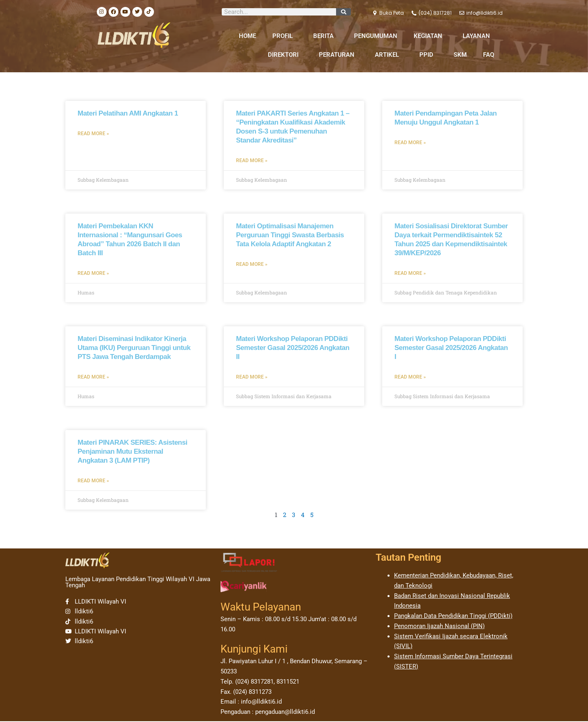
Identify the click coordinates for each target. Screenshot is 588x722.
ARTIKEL (389, 55)
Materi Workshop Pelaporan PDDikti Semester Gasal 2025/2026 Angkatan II (293, 348)
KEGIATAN (430, 36)
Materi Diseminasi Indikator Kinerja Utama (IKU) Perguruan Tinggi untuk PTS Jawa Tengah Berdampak (134, 348)
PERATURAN (339, 55)
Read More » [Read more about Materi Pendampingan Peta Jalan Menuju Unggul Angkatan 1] (410, 143)
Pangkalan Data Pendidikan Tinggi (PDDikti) (453, 617)
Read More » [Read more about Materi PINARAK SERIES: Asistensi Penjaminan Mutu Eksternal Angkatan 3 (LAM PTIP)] (93, 481)
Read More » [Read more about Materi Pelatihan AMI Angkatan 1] (93, 134)
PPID (428, 55)
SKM (460, 55)
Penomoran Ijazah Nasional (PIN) (439, 627)
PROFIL (285, 36)
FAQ (489, 55)
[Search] (343, 12)
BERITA (325, 36)
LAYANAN (478, 36)
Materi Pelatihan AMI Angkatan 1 (128, 113)
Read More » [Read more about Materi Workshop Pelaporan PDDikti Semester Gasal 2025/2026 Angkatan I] (410, 377)
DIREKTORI (285, 55)
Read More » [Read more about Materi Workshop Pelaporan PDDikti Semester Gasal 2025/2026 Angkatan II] (252, 377)
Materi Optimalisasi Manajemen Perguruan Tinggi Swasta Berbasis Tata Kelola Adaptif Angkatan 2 (290, 235)
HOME (247, 36)
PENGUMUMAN (376, 36)
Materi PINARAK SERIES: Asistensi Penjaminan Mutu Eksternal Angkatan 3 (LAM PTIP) (133, 452)
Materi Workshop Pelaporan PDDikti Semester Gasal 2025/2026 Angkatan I (451, 348)
